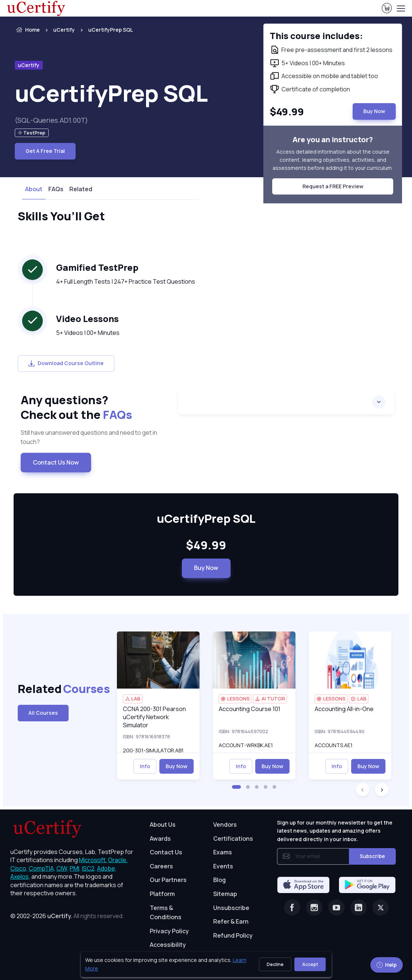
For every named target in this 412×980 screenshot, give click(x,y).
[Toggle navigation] (401, 8)
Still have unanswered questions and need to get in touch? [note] (89, 437)
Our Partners (168, 880)
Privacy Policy (169, 931)
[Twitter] (381, 907)
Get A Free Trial (45, 151)
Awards (160, 839)
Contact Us (166, 852)
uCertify (64, 30)
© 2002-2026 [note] (67, 916)
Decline (275, 964)
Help (387, 965)
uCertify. (60, 916)
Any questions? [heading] (94, 407)
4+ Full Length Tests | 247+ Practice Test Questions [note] (126, 281)
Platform (162, 894)
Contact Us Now (56, 462)
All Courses (43, 713)
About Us (163, 825)
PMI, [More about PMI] (75, 868)
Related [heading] (61, 689)
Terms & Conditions (166, 913)
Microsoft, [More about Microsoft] (93, 860)
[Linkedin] (359, 907)
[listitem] (104, 30)
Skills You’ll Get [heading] (61, 216)
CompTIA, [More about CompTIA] (42, 868)
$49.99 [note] (206, 545)
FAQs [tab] (56, 189)
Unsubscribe (231, 908)
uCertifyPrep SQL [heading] (111, 93)
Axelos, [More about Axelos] (20, 876)
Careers (161, 866)
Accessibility (168, 945)
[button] (236, 787)
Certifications (233, 839)
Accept (310, 964)
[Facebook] (292, 907)
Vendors (225, 825)
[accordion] (286, 402)
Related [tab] (81, 189)
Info (145, 766)
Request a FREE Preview (333, 186)
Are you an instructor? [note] (333, 139)
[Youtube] (336, 907)
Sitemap (225, 894)
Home (27, 30)
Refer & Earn (231, 921)
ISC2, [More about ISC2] (89, 868)
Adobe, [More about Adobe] (107, 868)
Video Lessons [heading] (87, 319)
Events (223, 866)
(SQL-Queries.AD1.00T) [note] (51, 120)
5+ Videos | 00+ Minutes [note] (88, 333)
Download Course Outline (66, 363)
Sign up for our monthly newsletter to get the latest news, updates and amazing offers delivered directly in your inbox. (335, 831)
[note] (32, 133)
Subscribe (372, 856)
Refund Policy (233, 935)
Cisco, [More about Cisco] (19, 868)
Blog (219, 880)
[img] (158, 660)
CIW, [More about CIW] (63, 868)
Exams (223, 852)
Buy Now (206, 568)
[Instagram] (314, 907)
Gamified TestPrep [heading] (97, 267)
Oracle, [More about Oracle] (118, 860)
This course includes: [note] (316, 36)
